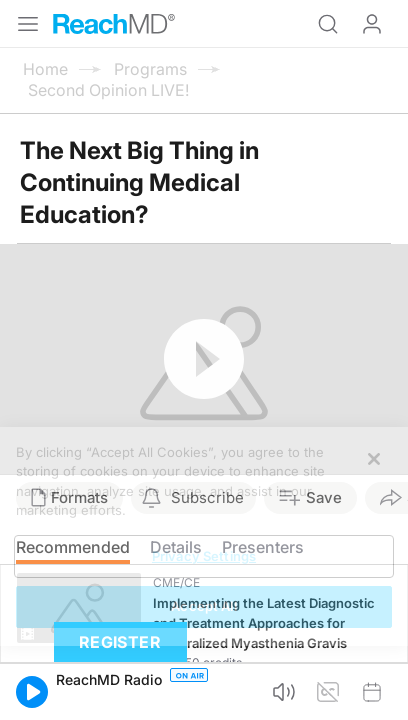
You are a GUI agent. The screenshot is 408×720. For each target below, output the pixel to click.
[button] (32, 692)
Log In (372, 24)
